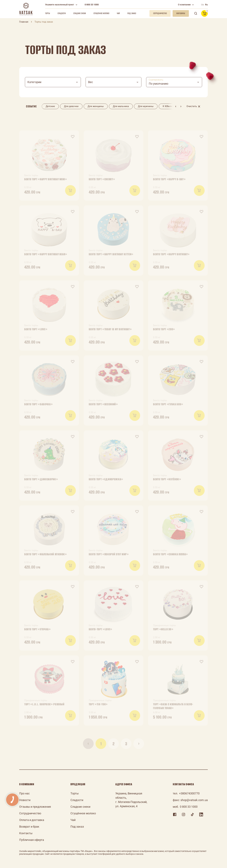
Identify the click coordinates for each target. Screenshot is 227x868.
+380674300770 (189, 793)
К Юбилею (168, 106)
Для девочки (71, 106)
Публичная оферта (32, 840)
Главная (24, 22)
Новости (25, 800)
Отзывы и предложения (35, 807)
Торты (48, 13)
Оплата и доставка (32, 820)
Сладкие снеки (80, 13)
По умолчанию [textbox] (159, 84)
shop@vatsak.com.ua (194, 800)
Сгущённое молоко (101, 13)
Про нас (24, 793)
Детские (50, 106)
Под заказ (132, 13)
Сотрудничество (30, 813)
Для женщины (96, 106)
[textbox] (53, 82)
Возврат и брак (29, 827)
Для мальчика (121, 106)
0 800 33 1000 (92, 5)
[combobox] (53, 82)
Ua (202, 5)
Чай (118, 13)
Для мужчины (146, 106)
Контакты (26, 833)
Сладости (62, 13)
